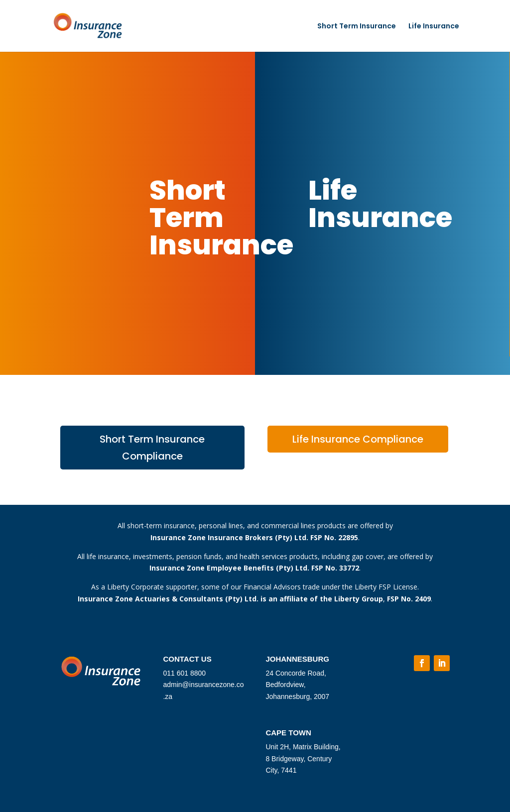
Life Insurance (434, 27)
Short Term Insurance (357, 27)
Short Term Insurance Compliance (152, 448)
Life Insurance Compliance (358, 439)
